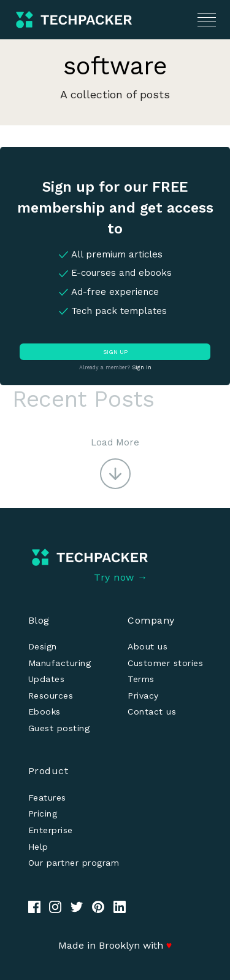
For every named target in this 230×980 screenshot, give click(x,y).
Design (43, 646)
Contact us (152, 711)
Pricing (43, 813)
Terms (141, 679)
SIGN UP (115, 352)
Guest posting (59, 728)
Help (38, 847)
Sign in (142, 367)
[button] (115, 462)
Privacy (143, 696)
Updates (47, 679)
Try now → (121, 577)
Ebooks (44, 711)
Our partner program (74, 863)
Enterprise (51, 830)
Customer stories (165, 663)
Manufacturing (60, 663)
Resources (51, 696)
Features (47, 798)
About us (148, 646)
